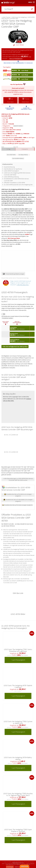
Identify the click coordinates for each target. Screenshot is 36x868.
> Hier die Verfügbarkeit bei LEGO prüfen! (15, 347)
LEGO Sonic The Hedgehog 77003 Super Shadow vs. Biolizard (18, 830)
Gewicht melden (18, 126)
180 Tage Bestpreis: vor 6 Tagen (14, 140)
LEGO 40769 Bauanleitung (11, 177)
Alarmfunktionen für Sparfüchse (13, 169)
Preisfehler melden (7, 318)
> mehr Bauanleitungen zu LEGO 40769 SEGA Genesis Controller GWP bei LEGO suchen (18, 479)
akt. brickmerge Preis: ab (16, 141)
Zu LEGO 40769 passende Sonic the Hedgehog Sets (18, 185)
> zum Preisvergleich (18, 660)
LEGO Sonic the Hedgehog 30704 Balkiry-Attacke (18, 758)
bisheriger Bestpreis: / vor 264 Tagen (19, 138)
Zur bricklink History (18, 158)
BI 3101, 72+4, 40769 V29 (11, 435)
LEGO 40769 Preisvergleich (11, 171)
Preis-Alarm (15, 90)
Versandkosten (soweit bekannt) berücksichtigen (15, 316)
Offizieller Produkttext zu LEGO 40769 (14, 183)
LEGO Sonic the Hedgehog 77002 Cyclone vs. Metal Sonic (18, 722)
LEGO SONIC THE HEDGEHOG (24, 213)
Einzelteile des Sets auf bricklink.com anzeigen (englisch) (18, 495)
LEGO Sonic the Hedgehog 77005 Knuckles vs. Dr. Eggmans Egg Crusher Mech (18, 794)
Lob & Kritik (24, 866)
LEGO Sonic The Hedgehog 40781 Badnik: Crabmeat (18, 686)
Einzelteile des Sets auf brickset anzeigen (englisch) (17, 505)
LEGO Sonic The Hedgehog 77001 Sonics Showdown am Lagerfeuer (18, 650)
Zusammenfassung (9, 167)
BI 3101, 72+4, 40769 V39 (11, 452)
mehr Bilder (18, 45)
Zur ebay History (23, 155)
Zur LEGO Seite (11, 155)
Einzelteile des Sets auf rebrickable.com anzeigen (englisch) (18, 500)
